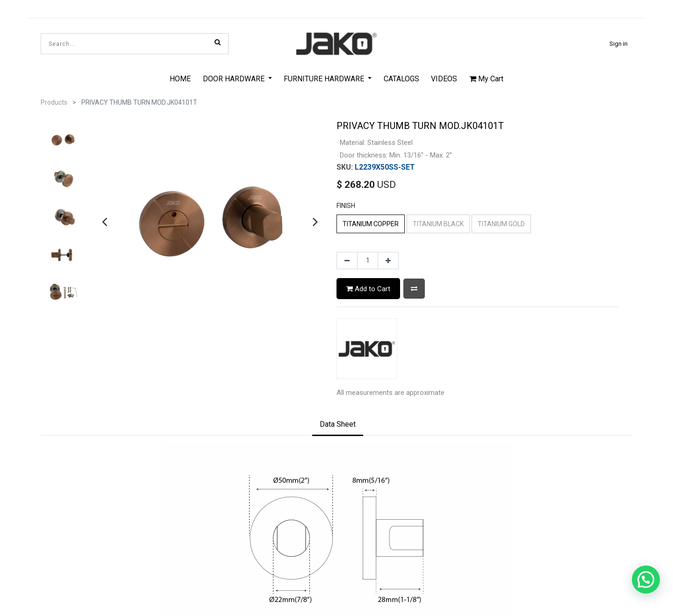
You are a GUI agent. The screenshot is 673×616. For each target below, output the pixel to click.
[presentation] (104, 220)
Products (54, 100)
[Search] (218, 42)
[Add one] (388, 258)
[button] (414, 287)
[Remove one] (347, 258)
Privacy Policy (336, 551)
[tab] (338, 423)
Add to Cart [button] (368, 287)
